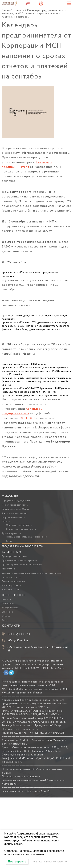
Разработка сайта (13, 791)
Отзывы (6, 616)
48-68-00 (45, 758)
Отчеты (6, 522)
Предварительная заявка (15, 556)
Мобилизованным (11, 590)
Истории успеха (10, 608)
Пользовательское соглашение (21, 777)
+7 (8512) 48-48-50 (19, 634)
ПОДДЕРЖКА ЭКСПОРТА (22, 547)
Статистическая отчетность (21, 529)
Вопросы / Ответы (11, 586)
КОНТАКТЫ (11, 626)
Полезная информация (13, 581)
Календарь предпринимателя (27, 165)
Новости (19, 10)
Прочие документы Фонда (15, 509)
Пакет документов (11, 577)
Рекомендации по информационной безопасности (33, 780)
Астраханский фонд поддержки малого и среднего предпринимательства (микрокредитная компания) (33, 664)
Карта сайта (9, 784)
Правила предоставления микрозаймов (26, 537)
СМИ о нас (7, 612)
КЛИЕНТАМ (12, 552)
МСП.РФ (26, 418)
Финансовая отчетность (19, 525)
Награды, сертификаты (13, 517)
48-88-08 (57, 758)
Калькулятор (8, 569)
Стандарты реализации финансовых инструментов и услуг (32, 573)
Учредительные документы (16, 501)
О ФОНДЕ (10, 497)
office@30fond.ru (18, 641)
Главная (6, 10)
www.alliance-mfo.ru (29, 722)
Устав (9, 541)
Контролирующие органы (15, 513)
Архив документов (11, 533)
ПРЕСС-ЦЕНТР (14, 595)
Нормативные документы (15, 505)
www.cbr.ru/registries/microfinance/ (23, 693)
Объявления (8, 604)
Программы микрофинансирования (20, 561)
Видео (5, 620)
